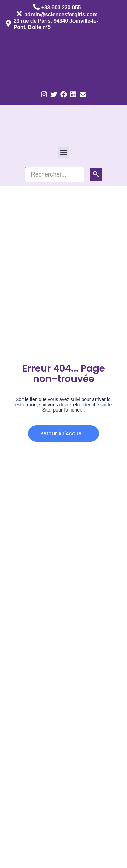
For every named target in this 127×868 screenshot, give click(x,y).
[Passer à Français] (26, 59)
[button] (63, 153)
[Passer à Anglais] (67, 59)
